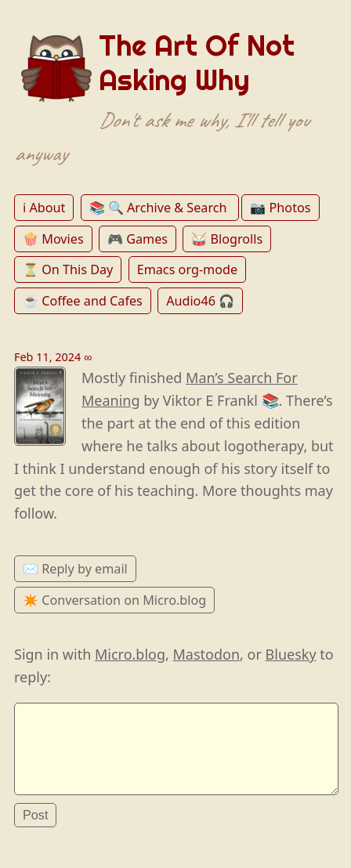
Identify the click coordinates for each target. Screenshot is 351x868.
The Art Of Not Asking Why (197, 63)
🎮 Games (138, 239)
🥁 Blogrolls (227, 239)
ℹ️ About (44, 208)
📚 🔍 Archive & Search (160, 208)
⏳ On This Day (68, 269)
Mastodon (207, 654)
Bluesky (291, 654)
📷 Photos (280, 208)
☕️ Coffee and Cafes (83, 301)
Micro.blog (130, 654)
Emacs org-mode (187, 269)
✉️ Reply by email (75, 569)
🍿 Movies (53, 239)
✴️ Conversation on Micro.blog (114, 600)
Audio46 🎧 (200, 301)
